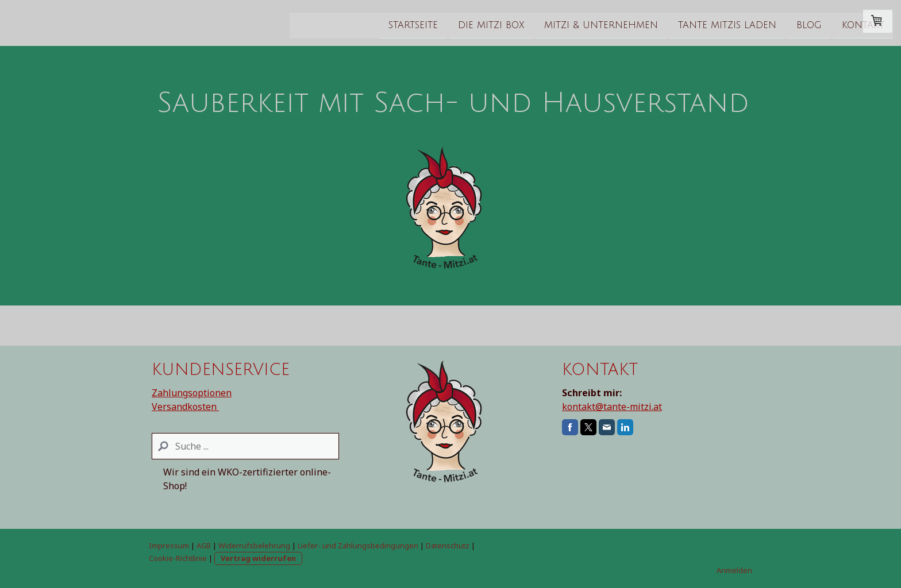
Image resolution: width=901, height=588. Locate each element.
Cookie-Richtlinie (178, 558)
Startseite (272, 22)
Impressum (169, 546)
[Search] (245, 446)
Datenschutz (448, 546)
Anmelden (734, 570)
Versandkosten (185, 407)
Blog (668, 22)
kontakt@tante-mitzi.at (612, 407)
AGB (204, 546)
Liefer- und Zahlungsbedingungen (358, 546)
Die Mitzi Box (350, 22)
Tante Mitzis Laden (586, 22)
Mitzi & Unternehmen (460, 22)
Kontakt (722, 22)
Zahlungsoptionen (192, 393)
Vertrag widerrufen (258, 558)
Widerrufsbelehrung (254, 546)
